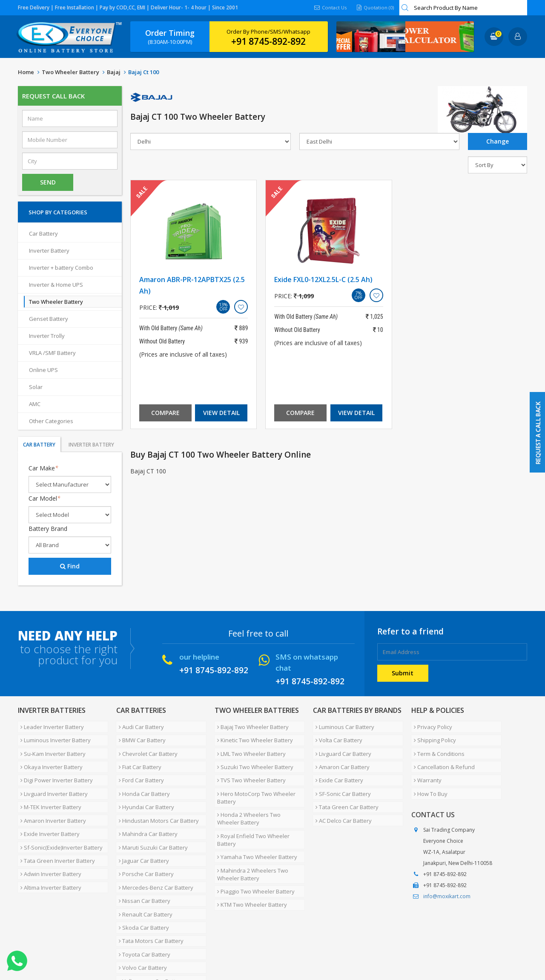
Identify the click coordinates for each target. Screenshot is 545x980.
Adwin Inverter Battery (48, 838)
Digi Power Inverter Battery (54, 766)
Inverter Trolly (47, 336)
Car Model (44, 498)
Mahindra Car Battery (146, 807)
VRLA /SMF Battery (52, 353)
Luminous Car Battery (342, 725)
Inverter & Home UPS (56, 285)
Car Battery (43, 233)
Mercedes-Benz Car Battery (153, 848)
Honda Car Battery (142, 776)
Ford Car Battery (139, 766)
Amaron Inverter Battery (51, 797)
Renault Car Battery (143, 868)
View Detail (221, 413)
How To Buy (428, 776)
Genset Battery (49, 319)
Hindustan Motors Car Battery (156, 797)
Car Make (43, 468)
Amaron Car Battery (340, 756)
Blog (222, 948)
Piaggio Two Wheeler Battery (253, 858)
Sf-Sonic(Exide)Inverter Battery (59, 817)
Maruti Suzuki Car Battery (151, 817)
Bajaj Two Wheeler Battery (250, 725)
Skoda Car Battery (141, 879)
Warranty (425, 766)
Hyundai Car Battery (144, 787)
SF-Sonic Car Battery (341, 776)
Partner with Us (97, 948)
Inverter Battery (49, 251)
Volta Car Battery (336, 735)
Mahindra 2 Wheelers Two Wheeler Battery (250, 844)
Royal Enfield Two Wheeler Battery (251, 816)
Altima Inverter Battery (48, 848)
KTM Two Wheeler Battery (250, 868)
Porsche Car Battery (144, 838)
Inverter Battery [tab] (91, 445)
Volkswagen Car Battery (149, 919)
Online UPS (43, 370)
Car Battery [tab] (39, 445)
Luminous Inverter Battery (53, 735)
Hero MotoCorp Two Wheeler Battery (254, 780)
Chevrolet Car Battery (146, 746)
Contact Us (328, 7)
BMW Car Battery (140, 735)
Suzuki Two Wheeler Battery (253, 756)
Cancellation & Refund (442, 756)
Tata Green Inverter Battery (55, 827)
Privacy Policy (430, 725)
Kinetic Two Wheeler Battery (252, 735)
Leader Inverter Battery (50, 725)
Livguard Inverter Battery (52, 776)
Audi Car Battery (139, 725)
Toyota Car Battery (142, 899)
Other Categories (51, 421)
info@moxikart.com (447, 877)
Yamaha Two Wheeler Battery (255, 830)
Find (70, 566)
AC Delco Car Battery (341, 797)
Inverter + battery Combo (61, 268)
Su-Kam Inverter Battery (50, 746)
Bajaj (114, 72)
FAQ (201, 948)
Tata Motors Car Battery (149, 889)
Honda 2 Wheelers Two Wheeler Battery (258, 798)
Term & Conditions (437, 746)
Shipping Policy (432, 735)
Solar (36, 387)
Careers (137, 948)
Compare (165, 413)
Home (26, 72)
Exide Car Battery (337, 766)
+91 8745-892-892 (268, 41)
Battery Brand (48, 529)
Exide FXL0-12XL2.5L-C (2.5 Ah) (323, 280)
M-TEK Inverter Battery (48, 787)
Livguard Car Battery (341, 746)
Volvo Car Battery (140, 909)
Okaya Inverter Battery (49, 756)
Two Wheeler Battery (70, 72)
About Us (55, 948)
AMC (35, 404)
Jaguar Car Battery (141, 827)
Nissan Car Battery (142, 858)
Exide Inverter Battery (47, 807)
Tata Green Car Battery (344, 787)
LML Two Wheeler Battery (249, 746)
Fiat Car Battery (138, 756)
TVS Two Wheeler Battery (249, 766)
